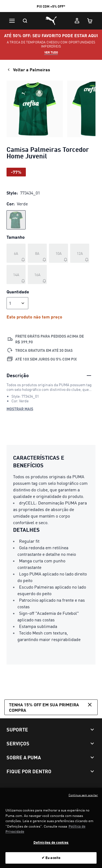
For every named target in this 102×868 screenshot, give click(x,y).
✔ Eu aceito (51, 861)
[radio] (16, 220)
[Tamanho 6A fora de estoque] (16, 253)
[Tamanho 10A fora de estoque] (58, 253)
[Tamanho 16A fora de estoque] (37, 274)
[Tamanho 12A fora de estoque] (80, 253)
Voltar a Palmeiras (28, 70)
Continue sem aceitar (83, 798)
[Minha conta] (77, 21)
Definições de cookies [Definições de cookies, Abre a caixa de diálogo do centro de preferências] (51, 845)
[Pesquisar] (25, 21)
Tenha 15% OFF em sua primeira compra (51, 707)
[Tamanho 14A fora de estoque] (16, 274)
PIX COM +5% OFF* (51, 6)
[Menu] (12, 21)
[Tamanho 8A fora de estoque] (37, 253)
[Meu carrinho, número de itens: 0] (90, 21)
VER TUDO (51, 52)
